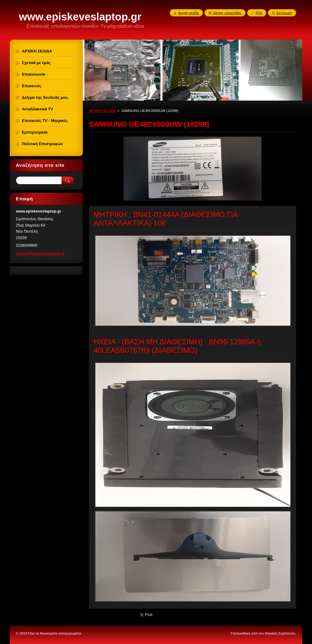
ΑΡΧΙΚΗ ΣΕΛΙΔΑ (102, 111)
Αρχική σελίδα (189, 13)
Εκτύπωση (284, 13)
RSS (259, 13)
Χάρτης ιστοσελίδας (227, 13)
